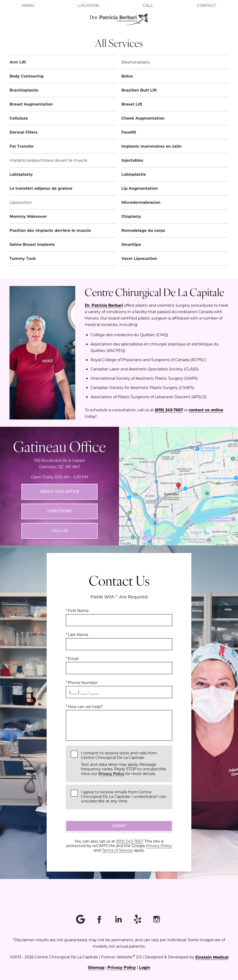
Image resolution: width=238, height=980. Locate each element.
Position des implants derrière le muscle (50, 230)
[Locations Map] (178, 486)
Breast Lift (132, 104)
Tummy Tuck (23, 258)
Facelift (129, 132)
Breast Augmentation (31, 104)
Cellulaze (19, 118)
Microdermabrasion (141, 202)
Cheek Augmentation (143, 118)
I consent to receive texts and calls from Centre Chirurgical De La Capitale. (124, 763)
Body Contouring (27, 76)
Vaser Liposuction (139, 258)
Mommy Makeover (28, 216)
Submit (119, 826)
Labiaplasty (21, 174)
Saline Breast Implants (32, 244)
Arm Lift (18, 62)
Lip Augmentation (140, 188)
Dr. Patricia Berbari (104, 305)
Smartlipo (131, 244)
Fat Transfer (22, 146)
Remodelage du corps (143, 230)
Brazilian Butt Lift (139, 90)
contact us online (206, 410)
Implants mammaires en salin (151, 146)
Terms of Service (117, 850)
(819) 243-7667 (169, 410)
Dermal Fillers (24, 132)
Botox (127, 76)
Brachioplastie (24, 90)
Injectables (132, 160)
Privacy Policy (112, 774)
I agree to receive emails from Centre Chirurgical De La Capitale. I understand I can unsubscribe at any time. (124, 796)
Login (145, 967)
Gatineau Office (59, 446)
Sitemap (96, 967)
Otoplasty (131, 216)
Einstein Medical (212, 957)
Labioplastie (134, 174)
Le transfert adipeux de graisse (41, 188)
